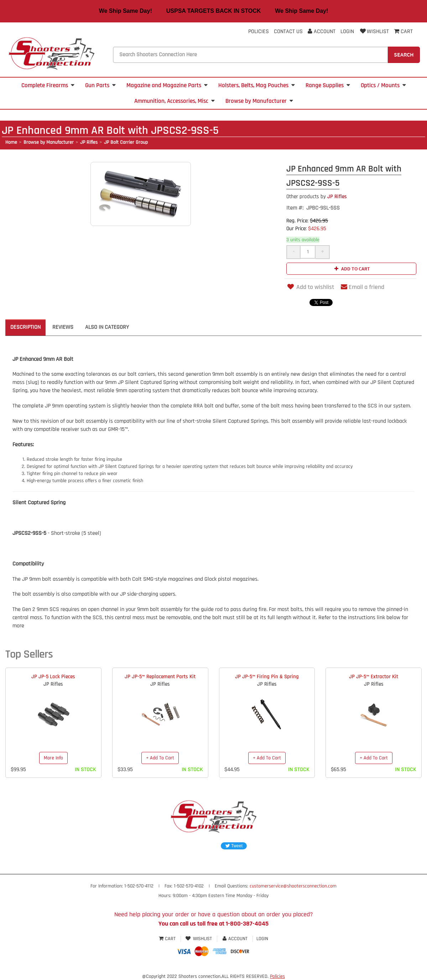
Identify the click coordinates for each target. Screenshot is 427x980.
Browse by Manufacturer (259, 101)
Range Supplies (328, 85)
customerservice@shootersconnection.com (293, 886)
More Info (53, 758)
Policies (259, 31)
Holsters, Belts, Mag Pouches (257, 85)
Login (347, 31)
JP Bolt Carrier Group (126, 142)
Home (11, 142)
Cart (168, 939)
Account (322, 31)
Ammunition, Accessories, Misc (175, 101)
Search (404, 54)
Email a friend (363, 287)
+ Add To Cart (160, 758)
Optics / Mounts (383, 85)
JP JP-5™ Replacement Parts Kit (160, 677)
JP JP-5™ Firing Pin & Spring (267, 677)
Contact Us (288, 31)
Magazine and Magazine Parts (167, 85)
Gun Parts (100, 85)
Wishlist (374, 31)
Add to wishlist (310, 287)
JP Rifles (89, 142)
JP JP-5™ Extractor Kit (374, 677)
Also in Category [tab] (107, 327)
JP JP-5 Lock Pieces (53, 677)
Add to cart (351, 269)
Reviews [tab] (63, 327)
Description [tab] (25, 327)
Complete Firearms (48, 85)
